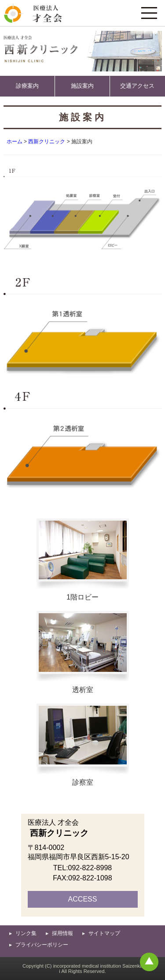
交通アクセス (137, 86)
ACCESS (83, 899)
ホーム (15, 142)
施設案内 (82, 86)
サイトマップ (104, 933)
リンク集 (26, 933)
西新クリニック (47, 142)
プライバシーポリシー (42, 945)
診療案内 (27, 86)
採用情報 (62, 933)
